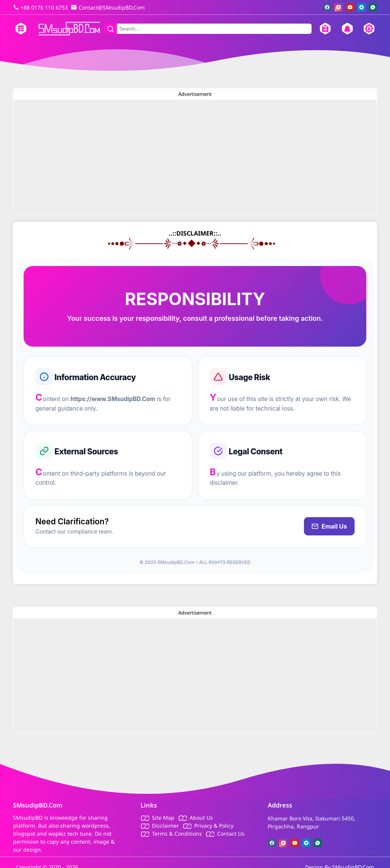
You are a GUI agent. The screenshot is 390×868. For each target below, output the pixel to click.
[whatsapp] (373, 7)
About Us (201, 818)
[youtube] (350, 7)
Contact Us (231, 834)
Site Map (163, 818)
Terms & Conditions (177, 834)
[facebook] (327, 7)
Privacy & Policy (214, 826)
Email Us (329, 526)
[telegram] (361, 7)
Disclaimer (165, 826)
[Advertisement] (195, 157)
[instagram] (339, 7)
